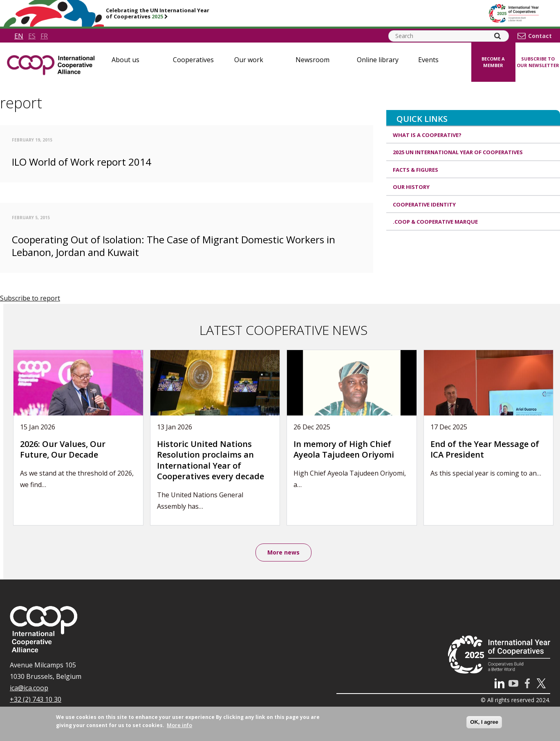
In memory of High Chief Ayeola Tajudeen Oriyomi (344, 449)
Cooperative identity (424, 204)
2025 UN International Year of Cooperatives (458, 152)
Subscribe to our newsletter (538, 62)
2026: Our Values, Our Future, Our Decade (63, 449)
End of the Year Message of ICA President (485, 449)
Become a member (493, 62)
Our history (411, 187)
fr (44, 36)
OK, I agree (484, 722)
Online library (378, 60)
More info (179, 725)
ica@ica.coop (29, 688)
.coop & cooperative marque (435, 222)
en (19, 36)
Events (428, 60)
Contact (540, 36)
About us (125, 60)
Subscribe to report (30, 298)
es (32, 36)
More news (283, 552)
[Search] (497, 36)
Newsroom (312, 60)
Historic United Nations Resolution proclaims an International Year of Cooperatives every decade (211, 460)
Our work (249, 60)
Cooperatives (193, 60)
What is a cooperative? (427, 135)
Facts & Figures (416, 170)
